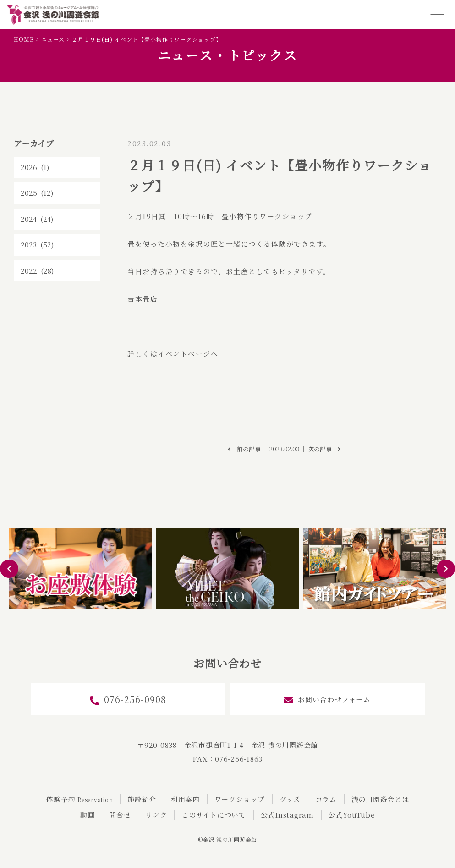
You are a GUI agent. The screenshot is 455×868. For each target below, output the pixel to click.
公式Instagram (287, 815)
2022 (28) (37, 271)
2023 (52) (37, 244)
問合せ (120, 815)
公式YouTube (352, 815)
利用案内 (185, 799)
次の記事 (324, 449)
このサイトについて (214, 815)
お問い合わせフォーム (327, 700)
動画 (88, 815)
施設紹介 (142, 799)
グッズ (290, 799)
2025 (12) (37, 193)
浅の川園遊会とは (380, 799)
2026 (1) (35, 167)
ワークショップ (240, 799)
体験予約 (79, 799)
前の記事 (244, 449)
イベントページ (184, 354)
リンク (156, 815)
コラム (326, 799)
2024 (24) (37, 219)
